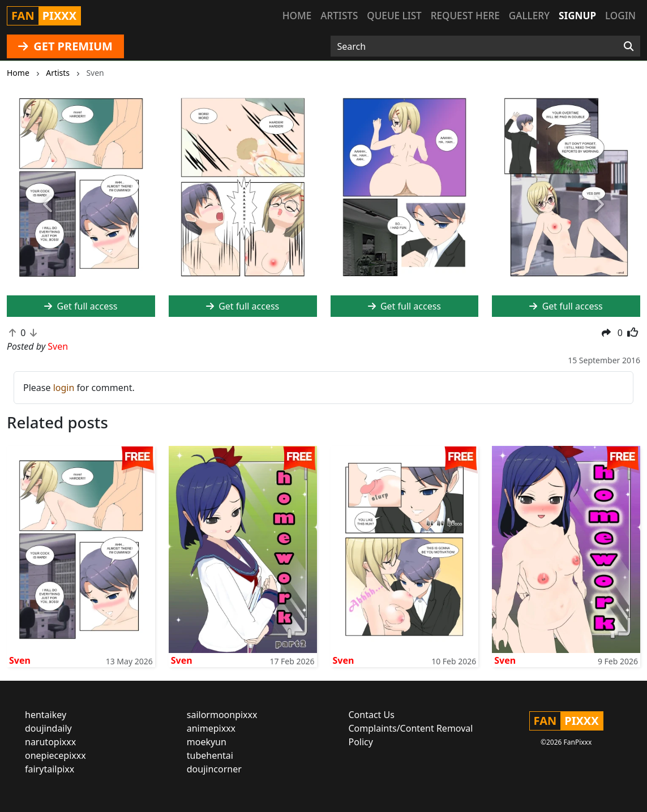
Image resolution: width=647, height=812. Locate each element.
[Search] (629, 46)
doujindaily (48, 728)
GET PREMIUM (65, 46)
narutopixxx (50, 742)
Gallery (529, 16)
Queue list (394, 16)
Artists (339, 16)
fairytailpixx (50, 769)
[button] (48, 205)
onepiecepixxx (55, 755)
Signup (577, 16)
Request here (465, 16)
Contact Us (372, 715)
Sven (20, 660)
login (64, 388)
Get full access (243, 306)
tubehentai (210, 755)
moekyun (207, 742)
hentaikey (46, 715)
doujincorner (214, 769)
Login (620, 16)
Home (297, 16)
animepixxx (211, 728)
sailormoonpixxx (222, 715)
